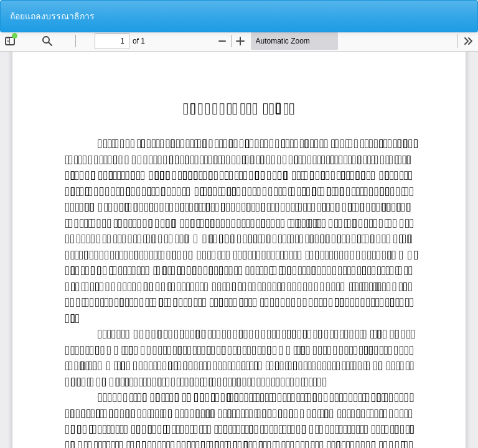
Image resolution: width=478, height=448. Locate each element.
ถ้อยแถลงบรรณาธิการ (52, 16)
